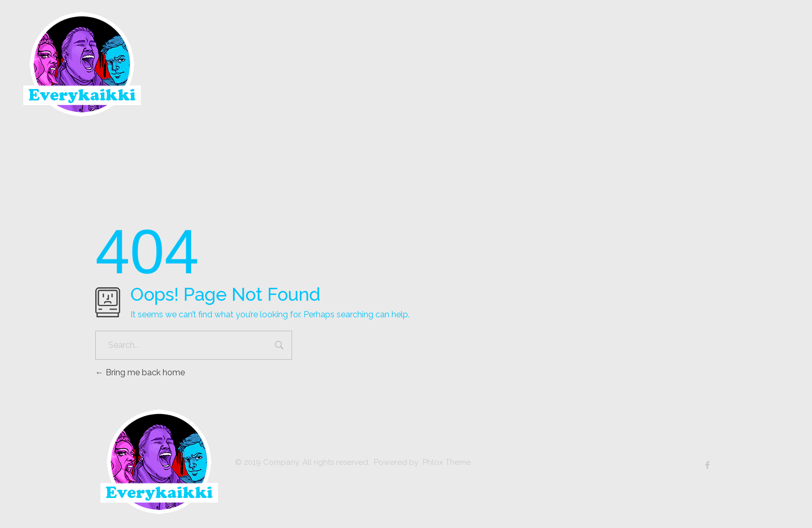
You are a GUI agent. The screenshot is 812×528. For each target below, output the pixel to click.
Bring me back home (140, 372)
